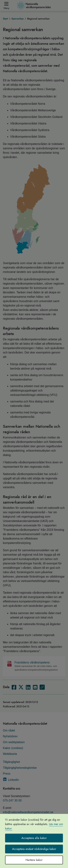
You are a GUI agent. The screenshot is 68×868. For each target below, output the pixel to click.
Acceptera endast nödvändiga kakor (34, 849)
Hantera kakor (34, 860)
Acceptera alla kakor (34, 838)
